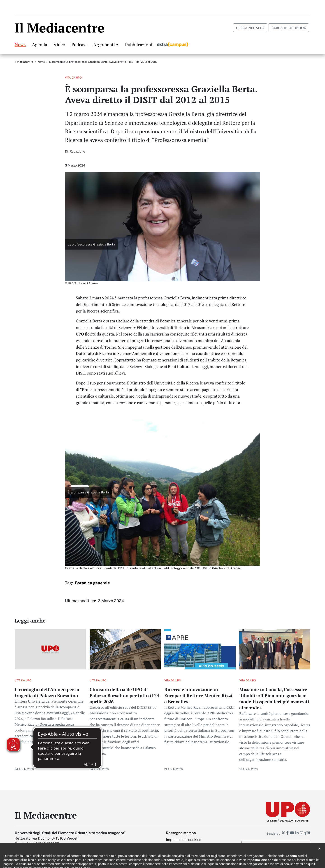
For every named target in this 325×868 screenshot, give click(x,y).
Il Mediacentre (24, 61)
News (20, 43)
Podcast (79, 43)
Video (59, 43)
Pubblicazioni (139, 43)
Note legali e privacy (74, 861)
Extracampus (173, 44)
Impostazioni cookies (183, 839)
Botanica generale (92, 582)
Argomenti (104, 43)
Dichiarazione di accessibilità (34, 861)
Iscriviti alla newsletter (276, 844)
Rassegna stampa (181, 832)
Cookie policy (104, 861)
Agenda (40, 43)
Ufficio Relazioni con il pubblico (142, 861)
